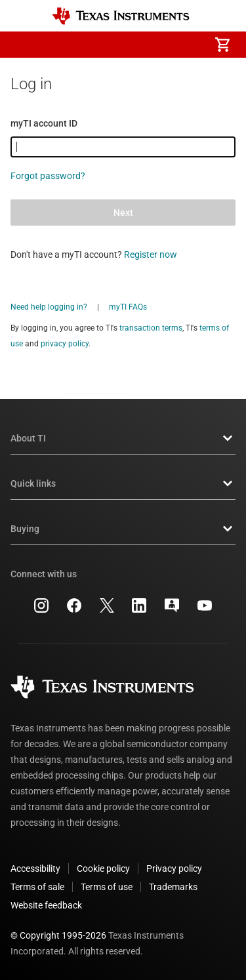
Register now (151, 255)
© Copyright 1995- (58, 935)
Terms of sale (37, 887)
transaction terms (151, 328)
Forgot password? (48, 176)
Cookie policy (103, 868)
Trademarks (173, 887)
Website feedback (46, 905)
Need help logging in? (49, 307)
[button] (24, 45)
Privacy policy (174, 868)
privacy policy (65, 344)
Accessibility (35, 868)
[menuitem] (112, 45)
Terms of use (107, 887)
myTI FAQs (128, 307)
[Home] (121, 16)
